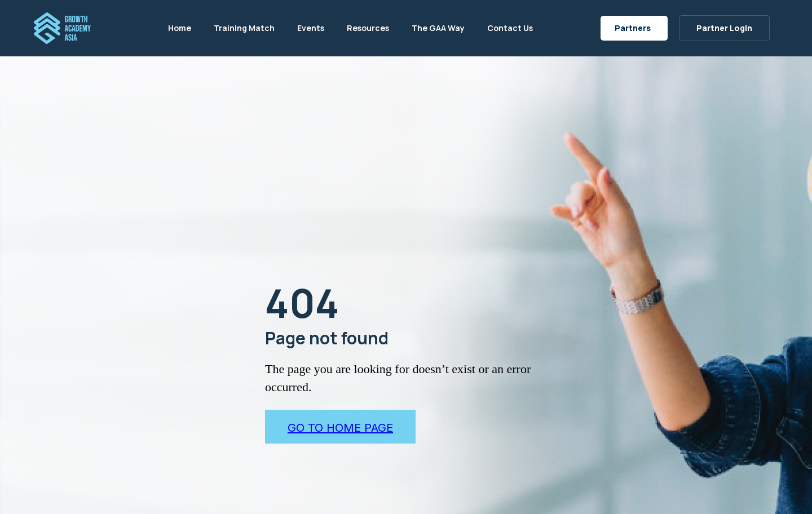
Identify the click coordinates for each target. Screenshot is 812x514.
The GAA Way (438, 28)
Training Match (244, 28)
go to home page (340, 428)
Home (180, 28)
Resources (368, 28)
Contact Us (510, 28)
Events (311, 28)
